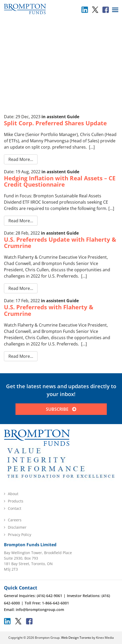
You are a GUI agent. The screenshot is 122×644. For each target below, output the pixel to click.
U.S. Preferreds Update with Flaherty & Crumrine (60, 242)
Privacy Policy (20, 535)
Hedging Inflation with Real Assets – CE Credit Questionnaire (60, 181)
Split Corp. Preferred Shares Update (55, 123)
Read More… (21, 159)
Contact (15, 508)
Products (16, 501)
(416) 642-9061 (49, 596)
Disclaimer (17, 527)
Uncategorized (67, 42)
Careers (15, 520)
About (13, 494)
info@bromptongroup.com (40, 610)
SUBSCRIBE (61, 409)
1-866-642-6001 (55, 603)
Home (48, 42)
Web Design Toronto (76, 638)
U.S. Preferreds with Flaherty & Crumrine (49, 310)
